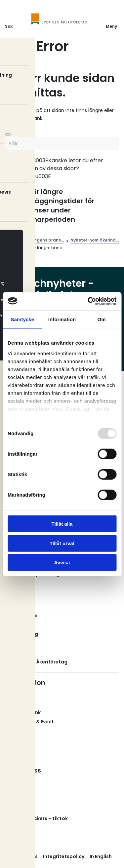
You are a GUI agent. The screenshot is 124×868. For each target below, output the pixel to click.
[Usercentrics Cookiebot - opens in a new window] (88, 301)
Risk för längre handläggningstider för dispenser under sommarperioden (55, 206)
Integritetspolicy (64, 856)
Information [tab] (62, 319)
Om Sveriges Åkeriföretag (36, 662)
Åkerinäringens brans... (40, 240)
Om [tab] (102, 319)
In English (101, 856)
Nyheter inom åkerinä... (95, 240)
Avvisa (62, 563)
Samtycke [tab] (22, 319)
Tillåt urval (62, 543)
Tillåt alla (62, 524)
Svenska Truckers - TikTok (36, 818)
